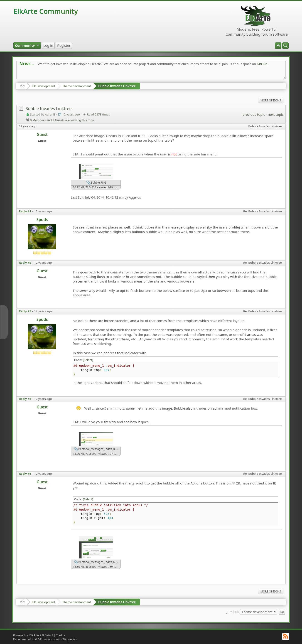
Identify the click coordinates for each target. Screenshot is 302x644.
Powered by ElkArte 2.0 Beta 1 (33, 635)
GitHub (262, 64)
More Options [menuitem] (271, 100)
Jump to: (233, 612)
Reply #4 (25, 399)
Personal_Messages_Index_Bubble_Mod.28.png (97, 449)
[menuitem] (285, 46)
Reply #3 (25, 311)
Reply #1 (25, 211)
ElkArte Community (46, 11)
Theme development (77, 86)
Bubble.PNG (96, 183)
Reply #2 (25, 263)
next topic (276, 114)
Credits (60, 635)
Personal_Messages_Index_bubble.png (97, 562)
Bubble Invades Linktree (117, 86)
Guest (42, 134)
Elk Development (43, 86)
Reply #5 (25, 474)
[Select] (88, 360)
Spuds (42, 220)
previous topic (254, 114)
